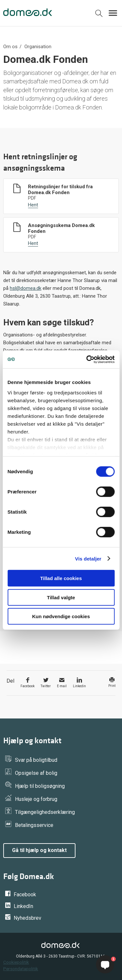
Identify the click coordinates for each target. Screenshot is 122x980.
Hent (33, 205)
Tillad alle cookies (61, 578)
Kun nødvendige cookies (61, 616)
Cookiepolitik (16, 962)
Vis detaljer (88, 558)
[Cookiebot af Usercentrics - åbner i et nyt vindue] (87, 359)
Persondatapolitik (21, 969)
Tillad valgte (61, 597)
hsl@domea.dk (26, 288)
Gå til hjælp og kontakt (39, 850)
